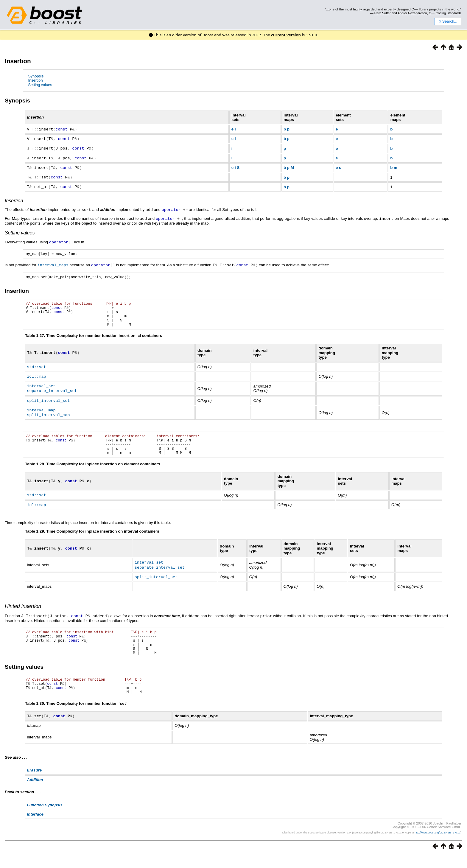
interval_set (41, 389)
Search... (448, 21)
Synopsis (36, 76)
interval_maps (53, 263)
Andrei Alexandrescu (412, 13)
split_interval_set (48, 403)
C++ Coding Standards (445, 13)
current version (286, 35)
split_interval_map (48, 417)
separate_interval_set (52, 393)
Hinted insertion (23, 611)
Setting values (40, 85)
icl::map (36, 380)
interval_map (41, 412)
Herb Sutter (383, 13)
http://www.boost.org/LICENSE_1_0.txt (438, 846)
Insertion (18, 61)
